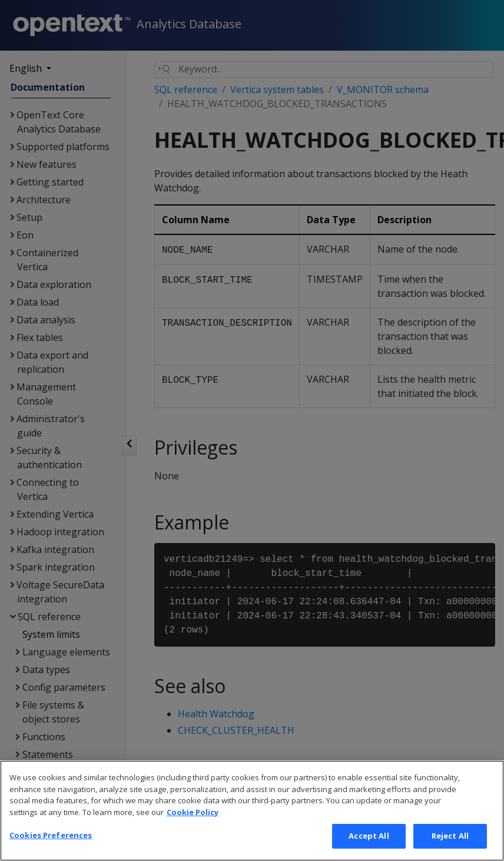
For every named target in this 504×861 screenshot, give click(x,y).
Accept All (369, 841)
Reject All (450, 841)
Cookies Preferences (51, 840)
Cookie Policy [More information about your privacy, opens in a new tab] (193, 817)
